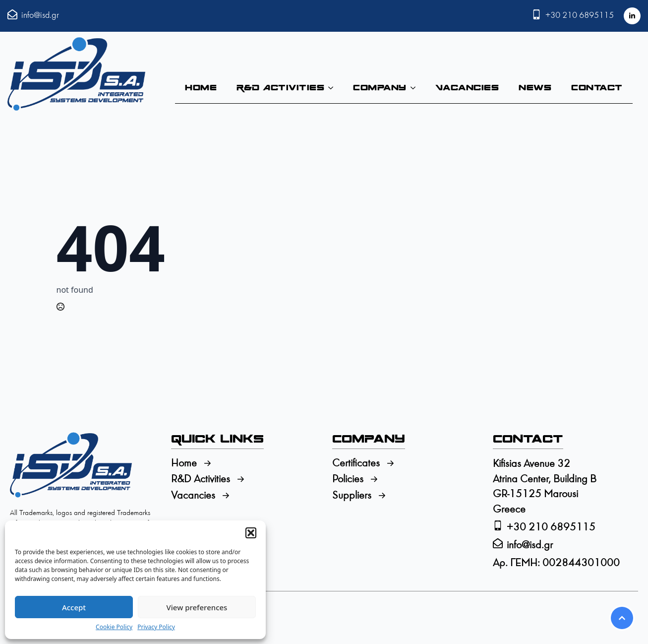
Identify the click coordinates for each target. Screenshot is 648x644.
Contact (597, 88)
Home (201, 88)
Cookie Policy (114, 627)
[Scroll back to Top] (622, 618)
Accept (74, 607)
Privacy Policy (156, 627)
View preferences (197, 607)
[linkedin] (632, 16)
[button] (251, 533)
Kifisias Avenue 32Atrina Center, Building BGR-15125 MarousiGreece (545, 487)
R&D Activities (280, 88)
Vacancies (467, 88)
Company (380, 88)
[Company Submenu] (416, 88)
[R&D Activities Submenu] (334, 88)
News (535, 88)
